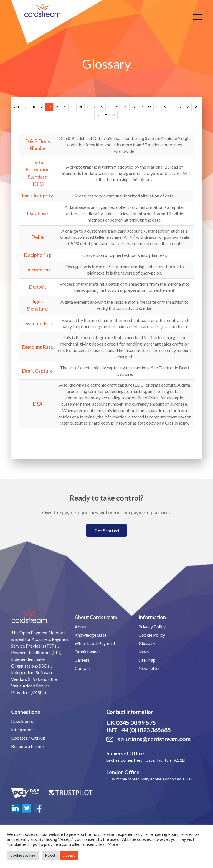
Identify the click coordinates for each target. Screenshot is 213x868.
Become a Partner (28, 746)
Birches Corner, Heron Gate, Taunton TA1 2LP (147, 760)
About (81, 627)
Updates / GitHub (28, 738)
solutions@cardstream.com (154, 739)
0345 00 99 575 (136, 723)
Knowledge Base (91, 635)
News (144, 652)
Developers (22, 721)
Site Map (147, 660)
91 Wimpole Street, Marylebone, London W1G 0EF (150, 779)
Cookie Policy (152, 635)
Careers (82, 660)
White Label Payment (95, 643)
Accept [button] (69, 855)
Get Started (107, 530)
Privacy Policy (152, 627)
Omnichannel (87, 652)
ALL (17, 107)
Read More (108, 844)
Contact (82, 668)
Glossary (147, 643)
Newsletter (149, 668)
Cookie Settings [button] (23, 855)
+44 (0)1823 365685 (144, 730)
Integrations (23, 729)
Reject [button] (50, 855)
